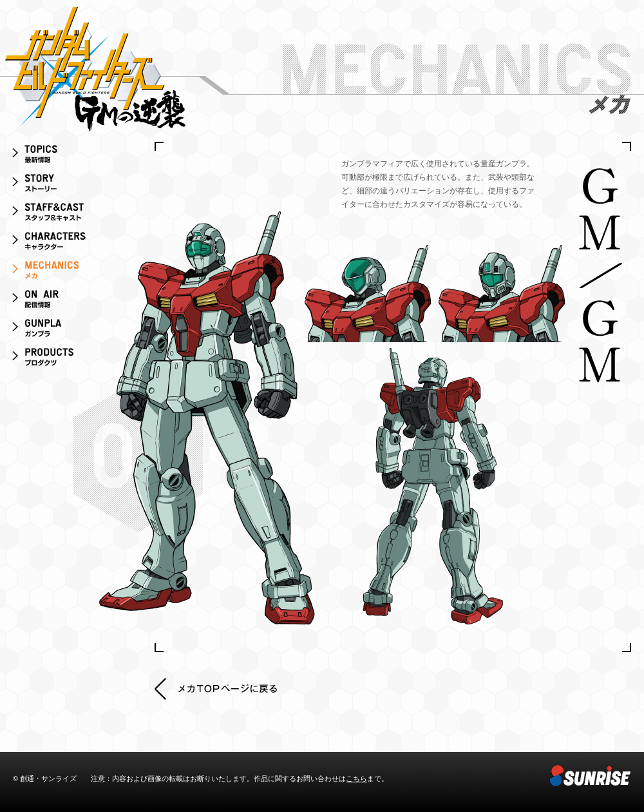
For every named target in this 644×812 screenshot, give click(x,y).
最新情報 (64, 156)
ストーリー (64, 185)
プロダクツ (64, 359)
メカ (64, 272)
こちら (356, 778)
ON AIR (64, 301)
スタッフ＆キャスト (64, 214)
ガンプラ (64, 330)
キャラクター (64, 243)
